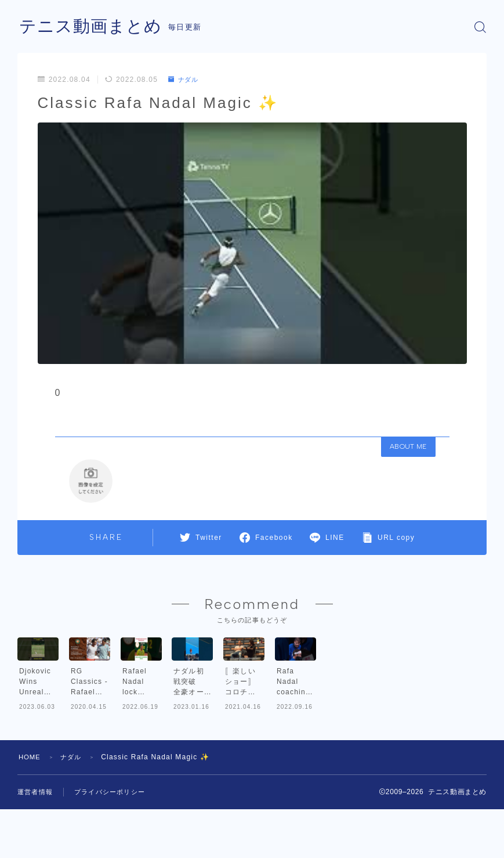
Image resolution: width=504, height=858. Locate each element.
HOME (30, 817)
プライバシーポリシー (110, 852)
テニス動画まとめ (93, 27)
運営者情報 (35, 852)
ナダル (185, 80)
